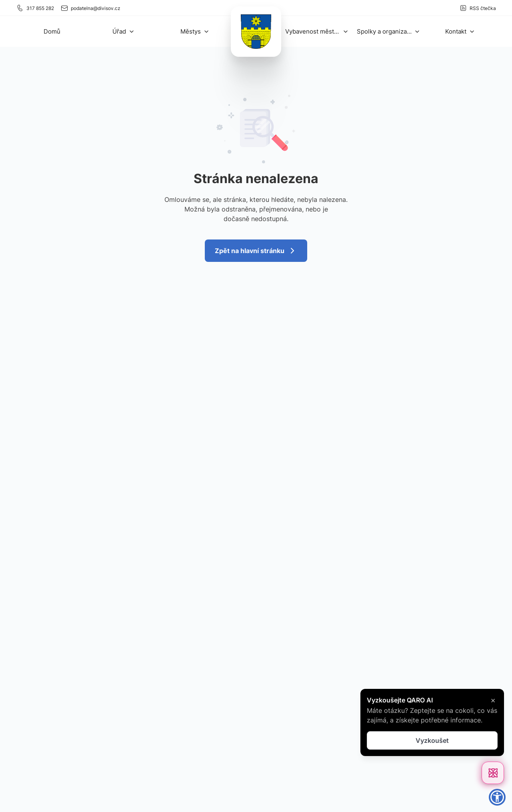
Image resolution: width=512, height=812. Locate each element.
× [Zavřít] (493, 700)
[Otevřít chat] (493, 773)
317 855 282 (35, 8)
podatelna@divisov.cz (90, 8)
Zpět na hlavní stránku (256, 251)
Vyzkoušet (432, 740)
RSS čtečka (478, 8)
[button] (124, 31)
